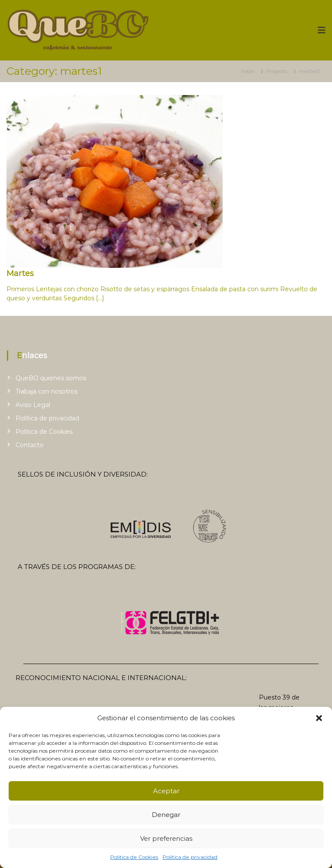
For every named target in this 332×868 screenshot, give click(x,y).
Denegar (166, 815)
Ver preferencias (166, 838)
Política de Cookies (134, 857)
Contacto (30, 445)
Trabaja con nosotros (46, 391)
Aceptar (166, 791)
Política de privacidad (190, 857)
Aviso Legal (33, 405)
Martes (20, 273)
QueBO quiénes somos (51, 378)
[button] (319, 718)
